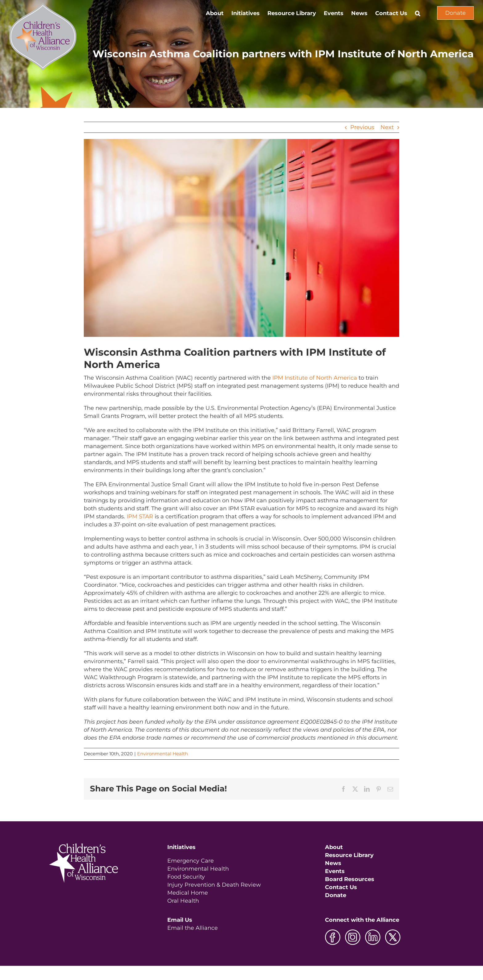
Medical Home (188, 893)
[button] (418, 13)
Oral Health (183, 901)
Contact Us (341, 887)
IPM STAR (140, 517)
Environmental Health (162, 754)
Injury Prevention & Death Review (214, 885)
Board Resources (350, 879)
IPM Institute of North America (315, 378)
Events (335, 871)
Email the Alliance (193, 928)
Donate (455, 13)
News (333, 863)
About (334, 847)
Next (387, 127)
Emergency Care (191, 861)
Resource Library (349, 855)
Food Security (186, 877)
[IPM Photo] (241, 238)
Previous (362, 127)
